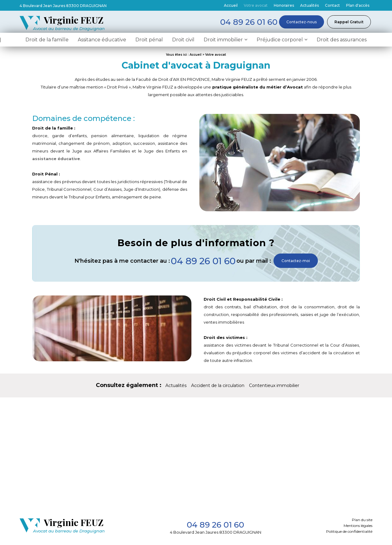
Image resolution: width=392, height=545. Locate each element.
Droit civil (183, 41)
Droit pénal (149, 41)
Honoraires (284, 5)
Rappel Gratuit (349, 22)
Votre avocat (256, 5)
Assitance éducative (102, 41)
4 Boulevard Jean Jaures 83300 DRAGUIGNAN (63, 6)
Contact (332, 5)
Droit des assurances (342, 41)
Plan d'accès (358, 5)
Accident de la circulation (218, 387)
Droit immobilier (223, 41)
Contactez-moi (296, 262)
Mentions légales (358, 527)
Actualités (309, 5)
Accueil (231, 5)
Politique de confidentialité (349, 533)
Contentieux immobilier (274, 387)
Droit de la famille (47, 41)
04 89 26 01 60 (203, 262)
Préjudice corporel (280, 41)
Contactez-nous (302, 22)
